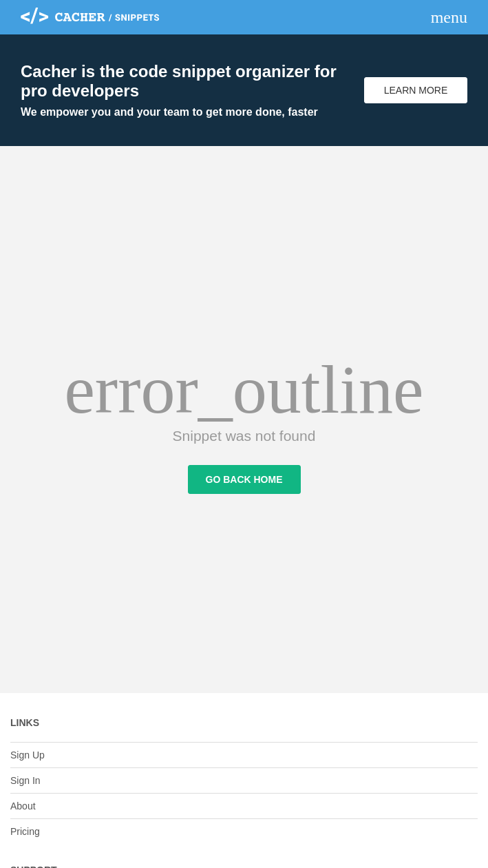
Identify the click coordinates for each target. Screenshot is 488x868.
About (23, 806)
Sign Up (28, 755)
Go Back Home (244, 479)
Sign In (25, 781)
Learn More (416, 90)
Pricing (25, 831)
